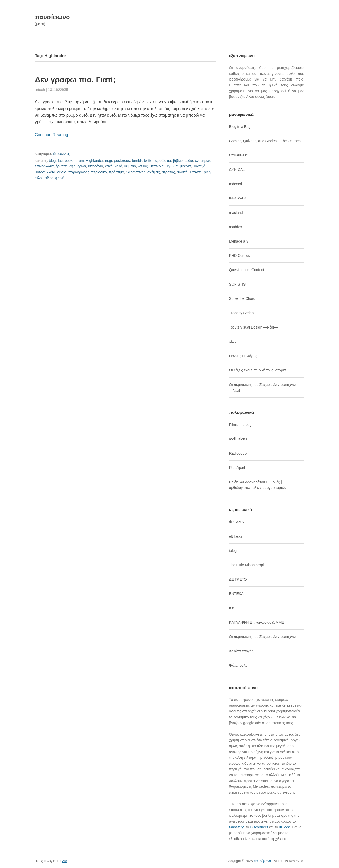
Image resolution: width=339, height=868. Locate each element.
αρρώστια (163, 161)
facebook (65, 161)
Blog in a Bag (240, 127)
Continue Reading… (54, 135)
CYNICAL (237, 170)
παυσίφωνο (52, 17)
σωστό (182, 172)
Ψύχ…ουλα (238, 665)
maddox (236, 227)
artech (40, 90)
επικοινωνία (44, 166)
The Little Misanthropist (248, 565)
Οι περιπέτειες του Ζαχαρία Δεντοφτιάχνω (263, 637)
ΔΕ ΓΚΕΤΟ (238, 579)
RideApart (237, 468)
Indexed (236, 184)
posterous (122, 161)
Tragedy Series (241, 313)
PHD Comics (240, 256)
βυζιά (189, 161)
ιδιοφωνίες (61, 154)
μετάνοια (157, 166)
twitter (149, 161)
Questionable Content (247, 270)
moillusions (238, 439)
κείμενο (130, 166)
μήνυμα (172, 166)
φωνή (60, 178)
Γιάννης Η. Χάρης (243, 356)
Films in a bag (240, 425)
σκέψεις (154, 172)
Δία (65, 861)
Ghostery (236, 827)
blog (52, 161)
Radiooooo (238, 453)
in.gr (109, 161)
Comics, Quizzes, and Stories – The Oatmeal (265, 141)
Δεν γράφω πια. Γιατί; (75, 80)
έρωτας (62, 166)
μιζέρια (185, 166)
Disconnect (259, 827)
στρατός (168, 172)
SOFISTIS (237, 284)
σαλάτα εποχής (241, 651)
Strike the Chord (242, 298)
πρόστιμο (116, 172)
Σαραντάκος (136, 172)
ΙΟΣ (232, 608)
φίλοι (39, 178)
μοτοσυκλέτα (45, 172)
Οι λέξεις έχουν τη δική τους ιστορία (258, 370)
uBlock (284, 827)
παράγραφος (79, 172)
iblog (233, 551)
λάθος (143, 166)
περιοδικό (99, 172)
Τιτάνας (196, 172)
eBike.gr (236, 536)
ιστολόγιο (95, 166)
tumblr (137, 161)
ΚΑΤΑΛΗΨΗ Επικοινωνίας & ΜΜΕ (257, 622)
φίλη (207, 172)
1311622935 (58, 90)
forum (79, 161)
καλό (118, 166)
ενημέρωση (204, 161)
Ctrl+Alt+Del (239, 155)
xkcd (233, 341)
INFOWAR (238, 198)
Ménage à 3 (239, 241)
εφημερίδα (78, 166)
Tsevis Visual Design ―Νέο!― (254, 327)
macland (236, 213)
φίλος (49, 178)
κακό (109, 166)
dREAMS (237, 522)
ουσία (62, 172)
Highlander (94, 161)
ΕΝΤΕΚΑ (236, 594)
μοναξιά (199, 166)
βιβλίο (178, 161)
